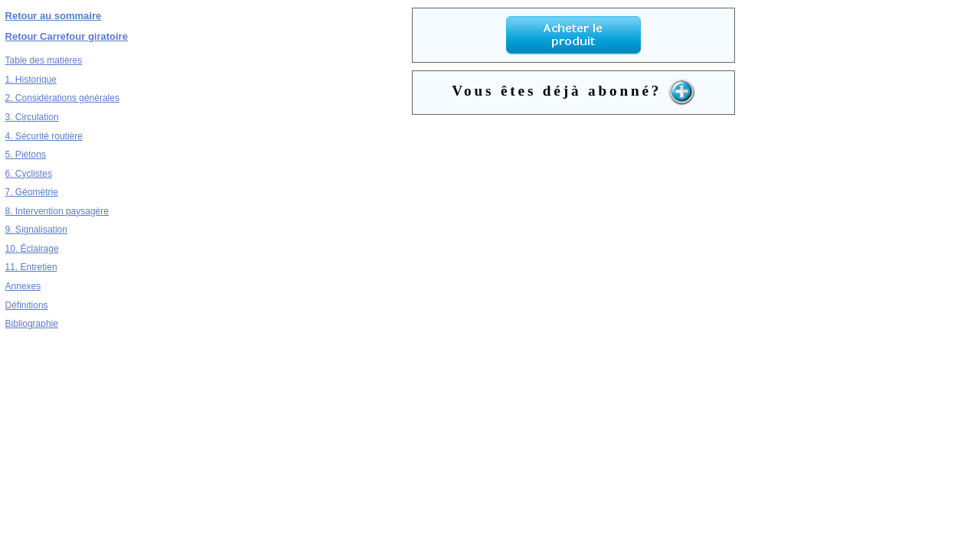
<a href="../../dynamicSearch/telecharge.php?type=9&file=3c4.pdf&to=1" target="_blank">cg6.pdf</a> (573, 275)
